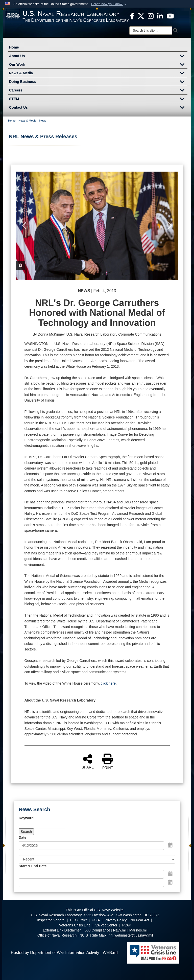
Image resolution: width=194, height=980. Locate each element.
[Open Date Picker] (170, 845)
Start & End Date (33, 866)
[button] (109, 4)
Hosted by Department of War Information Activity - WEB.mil (65, 953)
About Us (98, 56)
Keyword (26, 818)
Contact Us (98, 108)
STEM (98, 99)
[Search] (151, 31)
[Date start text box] (91, 874)
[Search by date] (91, 846)
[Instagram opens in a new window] (151, 16)
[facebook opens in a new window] (132, 16)
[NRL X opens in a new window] (141, 16)
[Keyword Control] (42, 825)
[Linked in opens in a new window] (160, 16)
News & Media (98, 74)
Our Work (98, 65)
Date (22, 837)
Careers (98, 91)
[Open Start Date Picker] (170, 874)
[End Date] (91, 883)
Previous (25, 226)
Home (14, 47)
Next (169, 226)
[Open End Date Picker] (170, 882)
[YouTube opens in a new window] (170, 16)
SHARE (88, 761)
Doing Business (98, 82)
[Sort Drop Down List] (97, 859)
